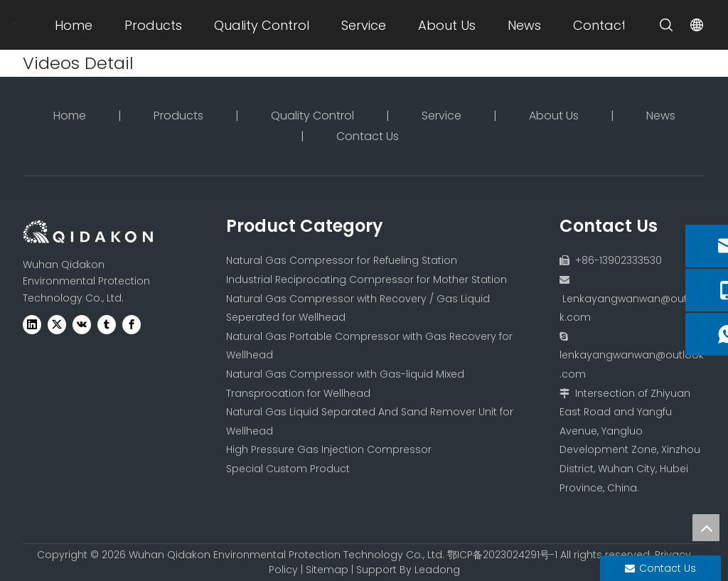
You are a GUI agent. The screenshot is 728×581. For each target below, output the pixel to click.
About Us (447, 25)
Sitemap (327, 570)
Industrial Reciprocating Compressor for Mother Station (366, 279)
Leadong (437, 570)
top (706, 528)
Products (153, 25)
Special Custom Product (288, 469)
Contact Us (609, 25)
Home (74, 25)
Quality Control (262, 25)
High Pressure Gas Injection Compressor (329, 449)
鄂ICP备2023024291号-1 (502, 555)
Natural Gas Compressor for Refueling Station (342, 260)
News (524, 25)
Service (364, 25)
